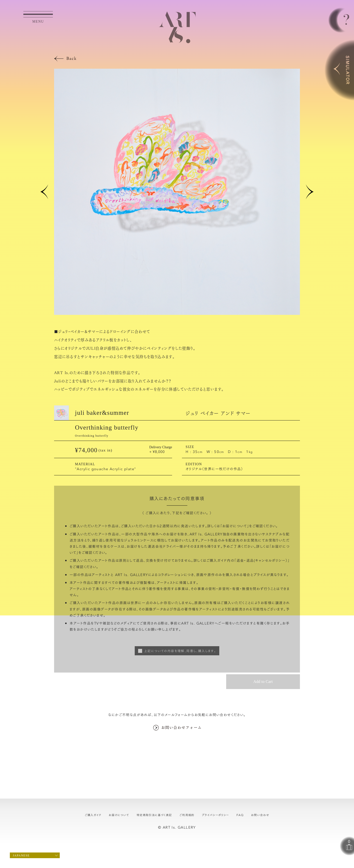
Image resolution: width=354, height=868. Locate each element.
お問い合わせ (260, 815)
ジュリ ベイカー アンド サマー (218, 413)
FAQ (240, 815)
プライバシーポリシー (215, 815)
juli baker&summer (102, 413)
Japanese (21, 855)
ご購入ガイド (93, 815)
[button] (44, 192)
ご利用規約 (187, 815)
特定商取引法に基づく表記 (154, 815)
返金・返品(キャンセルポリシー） (262, 560)
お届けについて (235, 526)
